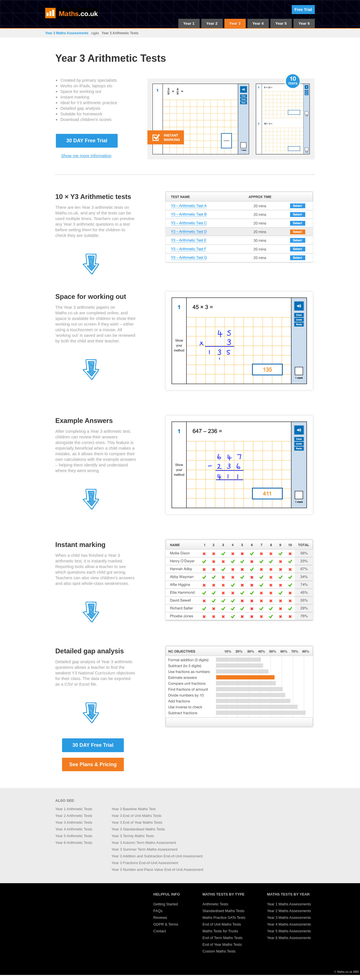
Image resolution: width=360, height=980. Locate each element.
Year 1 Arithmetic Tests (74, 809)
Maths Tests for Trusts (220, 931)
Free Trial (303, 10)
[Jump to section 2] (91, 273)
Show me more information (86, 156)
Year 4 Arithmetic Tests (74, 829)
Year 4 (258, 23)
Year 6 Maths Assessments (289, 938)
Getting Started (166, 904)
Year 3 (235, 23)
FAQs (158, 911)
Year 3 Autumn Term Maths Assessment (144, 843)
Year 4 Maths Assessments (289, 924)
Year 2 (212, 23)
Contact (160, 931)
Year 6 (304, 23)
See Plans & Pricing (93, 764)
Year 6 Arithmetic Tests (74, 843)
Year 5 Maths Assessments (289, 931)
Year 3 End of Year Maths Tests (137, 822)
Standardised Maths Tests (223, 911)
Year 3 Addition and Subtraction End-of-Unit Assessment (157, 856)
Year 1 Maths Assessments (289, 904)
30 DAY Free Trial (87, 141)
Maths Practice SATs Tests (224, 918)
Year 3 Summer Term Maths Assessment (144, 849)
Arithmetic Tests (215, 904)
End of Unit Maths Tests (222, 924)
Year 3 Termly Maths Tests (133, 836)
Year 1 (189, 23)
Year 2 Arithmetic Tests (74, 816)
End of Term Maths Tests (223, 938)
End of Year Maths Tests (222, 944)
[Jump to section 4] (91, 509)
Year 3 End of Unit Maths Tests (136, 816)
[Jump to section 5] (91, 621)
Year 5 (281, 23)
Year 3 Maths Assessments (67, 33)
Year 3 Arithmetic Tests (74, 822)
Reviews (160, 918)
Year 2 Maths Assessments (289, 911)
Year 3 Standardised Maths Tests (138, 829)
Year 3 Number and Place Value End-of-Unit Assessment (157, 870)
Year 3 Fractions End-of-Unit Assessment (145, 863)
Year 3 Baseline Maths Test (134, 809)
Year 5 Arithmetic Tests (74, 836)
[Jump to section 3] (91, 379)
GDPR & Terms (166, 924)
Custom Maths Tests (219, 951)
